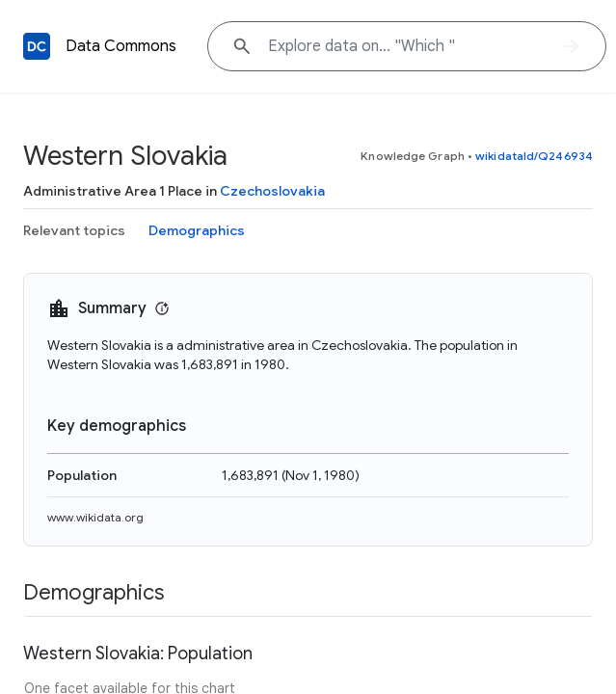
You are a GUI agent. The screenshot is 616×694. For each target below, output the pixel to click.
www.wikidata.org (95, 517)
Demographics (197, 230)
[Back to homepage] (37, 46)
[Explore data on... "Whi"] (407, 46)
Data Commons (121, 46)
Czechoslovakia (272, 191)
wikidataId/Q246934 (534, 156)
